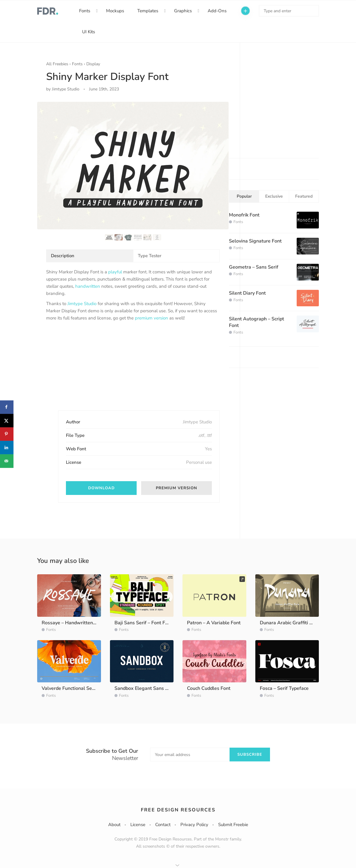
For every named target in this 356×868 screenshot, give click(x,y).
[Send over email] (7, 461)
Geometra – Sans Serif (254, 267)
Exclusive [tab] (274, 196)
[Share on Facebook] (7, 407)
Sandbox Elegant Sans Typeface (150, 688)
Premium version (177, 488)
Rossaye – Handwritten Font (73, 623)
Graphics (183, 11)
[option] (133, 166)
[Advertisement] (91, 371)
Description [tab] (63, 256)
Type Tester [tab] (150, 256)
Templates (148, 11)
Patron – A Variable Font (214, 623)
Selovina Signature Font (255, 241)
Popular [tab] (244, 196)
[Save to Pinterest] (7, 434)
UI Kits (89, 32)
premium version (151, 318)
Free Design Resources (178, 810)
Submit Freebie (233, 825)
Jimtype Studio (82, 304)
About (114, 825)
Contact (163, 825)
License (138, 825)
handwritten (88, 286)
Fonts (85, 11)
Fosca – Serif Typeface (284, 688)
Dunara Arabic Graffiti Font (289, 623)
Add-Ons (217, 11)
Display (93, 64)
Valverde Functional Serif (69, 688)
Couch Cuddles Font (209, 688)
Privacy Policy (194, 825)
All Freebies (57, 64)
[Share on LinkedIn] (7, 447)
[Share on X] (7, 421)
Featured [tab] (304, 196)
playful (115, 272)
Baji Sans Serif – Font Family (146, 623)
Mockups (115, 11)
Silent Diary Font (247, 293)
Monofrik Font (244, 215)
